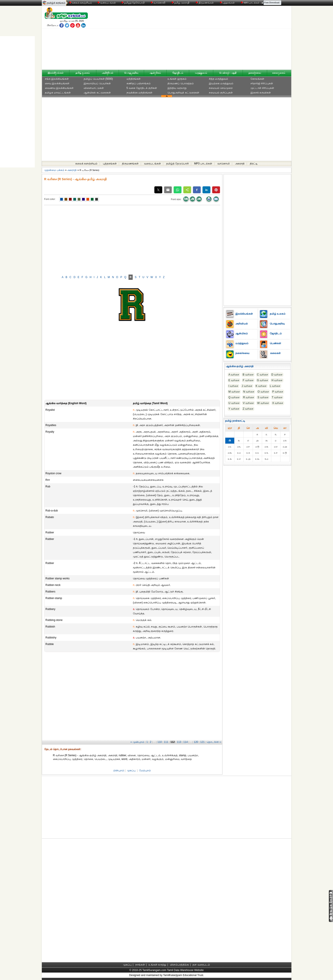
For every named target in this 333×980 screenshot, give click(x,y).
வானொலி (158, 3)
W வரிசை (263, 403)
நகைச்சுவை (255, 73)
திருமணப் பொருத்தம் (181, 83)
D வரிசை (277, 375)
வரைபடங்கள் (106, 3)
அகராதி (240, 164)
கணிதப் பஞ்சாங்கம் (139, 83)
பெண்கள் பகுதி (228, 73)
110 (160, 742)
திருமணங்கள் (205, 3)
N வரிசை (249, 392)
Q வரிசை (234, 397)
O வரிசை (263, 392)
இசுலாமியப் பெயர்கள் (97, 83)
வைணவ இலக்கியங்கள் (59, 88)
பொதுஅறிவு (131, 73)
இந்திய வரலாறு (177, 88)
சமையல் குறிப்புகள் (221, 93)
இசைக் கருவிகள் (261, 93)
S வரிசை (263, 397)
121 (203, 742)
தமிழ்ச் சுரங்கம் (56, 3)
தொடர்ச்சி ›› (214, 742)
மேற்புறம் (145, 770)
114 (185, 742)
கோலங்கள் (257, 79)
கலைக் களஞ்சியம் (81, 3)
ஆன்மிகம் (155, 73)
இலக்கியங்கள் (56, 73)
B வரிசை (248, 375)
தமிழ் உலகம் (83, 73)
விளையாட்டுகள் (94, 88)
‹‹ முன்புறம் (137, 742)
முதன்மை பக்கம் (54, 170)
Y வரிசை (234, 409)
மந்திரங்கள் (134, 79)
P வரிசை (278, 392)
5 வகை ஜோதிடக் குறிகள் (142, 88)
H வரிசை (277, 380)
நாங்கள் (140, 965)
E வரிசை (234, 380)
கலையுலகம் (279, 73)
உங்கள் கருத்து (157, 965)
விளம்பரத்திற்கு (179, 965)
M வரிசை (234, 392)
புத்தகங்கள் (228, 3)
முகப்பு (131, 770)
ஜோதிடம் (178, 73)
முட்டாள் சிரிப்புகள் (262, 88)
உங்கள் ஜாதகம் (177, 79)
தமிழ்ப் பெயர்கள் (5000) (98, 79)
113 (179, 742)
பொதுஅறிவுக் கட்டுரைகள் (183, 93)
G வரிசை (263, 380)
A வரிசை (234, 375)
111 (166, 742)
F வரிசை (248, 380)
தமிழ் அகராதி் (181, 3)
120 (196, 742)
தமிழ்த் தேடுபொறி (133, 3)
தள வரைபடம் (201, 965)
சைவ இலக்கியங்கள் (57, 83)
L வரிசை (275, 386)
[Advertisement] (208, 39)
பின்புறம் (119, 770)
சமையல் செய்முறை (221, 88)
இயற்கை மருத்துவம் (221, 83)
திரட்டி (254, 164)
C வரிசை (263, 375)
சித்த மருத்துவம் (218, 79)
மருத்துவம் (201, 73)
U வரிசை (234, 403)
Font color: (50, 199)
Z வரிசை (248, 409)
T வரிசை (277, 397)
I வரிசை (233, 386)
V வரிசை (248, 403)
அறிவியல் (107, 73)
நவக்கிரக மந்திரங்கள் (139, 93)
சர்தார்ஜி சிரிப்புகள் (262, 83)
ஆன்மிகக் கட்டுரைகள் (97, 93)
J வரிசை (247, 386)
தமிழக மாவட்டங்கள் (58, 93)
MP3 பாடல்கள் (251, 3)
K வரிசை (261, 386)
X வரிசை (278, 403)
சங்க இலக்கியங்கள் (57, 79)
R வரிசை (248, 397)
